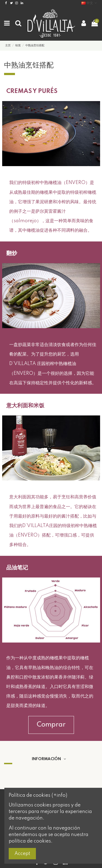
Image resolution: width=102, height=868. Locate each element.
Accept (22, 854)
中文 (90, 3)
